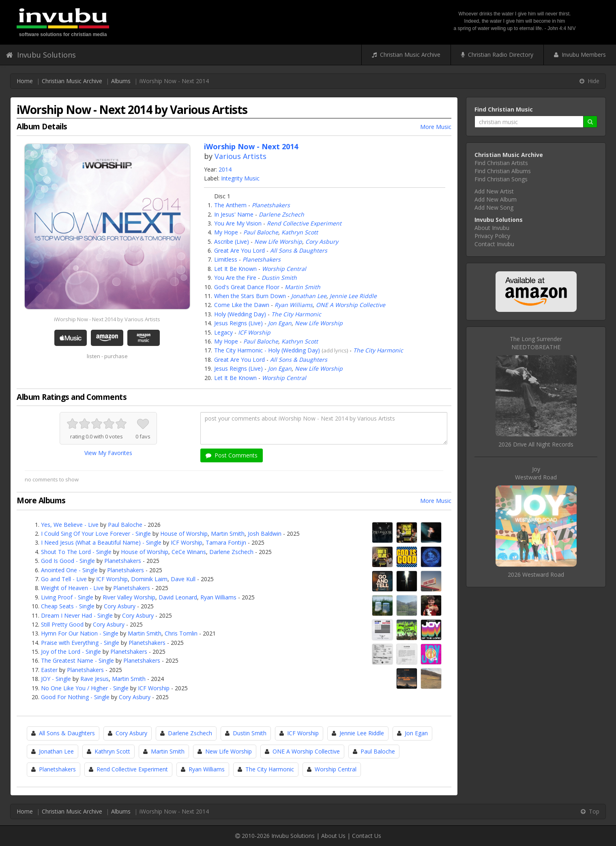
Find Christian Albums (503, 171)
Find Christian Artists (501, 163)
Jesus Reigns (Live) (238, 323)
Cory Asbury (322, 242)
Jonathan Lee (309, 296)
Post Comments (232, 455)
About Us (333, 836)
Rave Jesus (94, 679)
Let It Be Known (235, 269)
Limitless (226, 259)
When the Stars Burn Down (250, 296)
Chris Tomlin (181, 633)
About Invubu (492, 228)
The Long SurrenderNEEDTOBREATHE (536, 343)
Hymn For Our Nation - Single (80, 633)
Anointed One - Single (69, 570)
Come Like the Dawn (242, 305)
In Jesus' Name (234, 214)
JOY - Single (56, 679)
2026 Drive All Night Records (536, 444)
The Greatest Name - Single (77, 660)
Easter (49, 670)
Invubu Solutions (41, 55)
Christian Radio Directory (497, 55)
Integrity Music (240, 178)
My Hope (226, 232)
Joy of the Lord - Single (71, 652)
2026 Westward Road (536, 574)
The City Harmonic (296, 314)
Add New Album (496, 199)
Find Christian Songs (501, 179)
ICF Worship (254, 332)
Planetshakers (271, 205)
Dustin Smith (279, 278)
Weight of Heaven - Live (72, 588)
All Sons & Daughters (299, 250)
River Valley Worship (129, 597)
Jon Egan (280, 323)
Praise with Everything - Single (80, 643)
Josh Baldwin (265, 534)
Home (25, 81)
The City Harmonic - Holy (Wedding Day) (267, 350)
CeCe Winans (189, 552)
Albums (121, 81)
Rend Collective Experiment (304, 223)
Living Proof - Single (67, 597)
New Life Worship (278, 242)
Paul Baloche (261, 232)
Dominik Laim (149, 579)
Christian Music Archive (406, 55)
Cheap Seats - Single (68, 606)
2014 (225, 169)
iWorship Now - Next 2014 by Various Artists (107, 319)
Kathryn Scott (300, 232)
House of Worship (184, 534)
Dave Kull (183, 579)
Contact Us (367, 836)
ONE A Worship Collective (351, 305)
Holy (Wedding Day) (240, 314)
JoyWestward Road (536, 473)
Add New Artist (494, 191)
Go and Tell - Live (64, 579)
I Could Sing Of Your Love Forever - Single (96, 534)
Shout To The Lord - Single (76, 552)
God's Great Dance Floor (247, 287)
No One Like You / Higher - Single (85, 688)
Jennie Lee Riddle (353, 296)
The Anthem (230, 205)
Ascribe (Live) (232, 242)
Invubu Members (580, 55)
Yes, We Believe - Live (70, 525)
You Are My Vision (238, 223)
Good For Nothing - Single (75, 697)
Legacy (223, 332)
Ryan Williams (294, 305)
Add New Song (494, 207)
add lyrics (335, 350)
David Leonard (178, 597)
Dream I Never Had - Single (77, 615)
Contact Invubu (494, 244)
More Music (436, 127)
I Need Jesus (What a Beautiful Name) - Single (101, 542)
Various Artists (240, 156)
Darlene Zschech (281, 214)
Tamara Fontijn (226, 542)
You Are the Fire (235, 278)
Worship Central (284, 269)
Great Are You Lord (239, 250)
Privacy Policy (492, 236)
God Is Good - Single (68, 561)
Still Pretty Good (62, 624)
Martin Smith (303, 287)
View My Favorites (108, 453)
